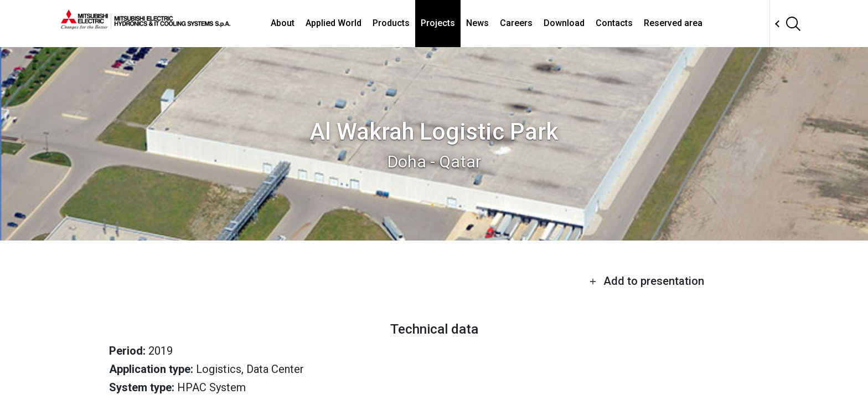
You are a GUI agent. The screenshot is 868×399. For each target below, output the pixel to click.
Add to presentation (647, 281)
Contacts (614, 23)
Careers (516, 23)
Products (391, 23)
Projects (438, 23)
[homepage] (146, 25)
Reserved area (673, 23)
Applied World (334, 23)
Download (564, 23)
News (477, 23)
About (283, 23)
